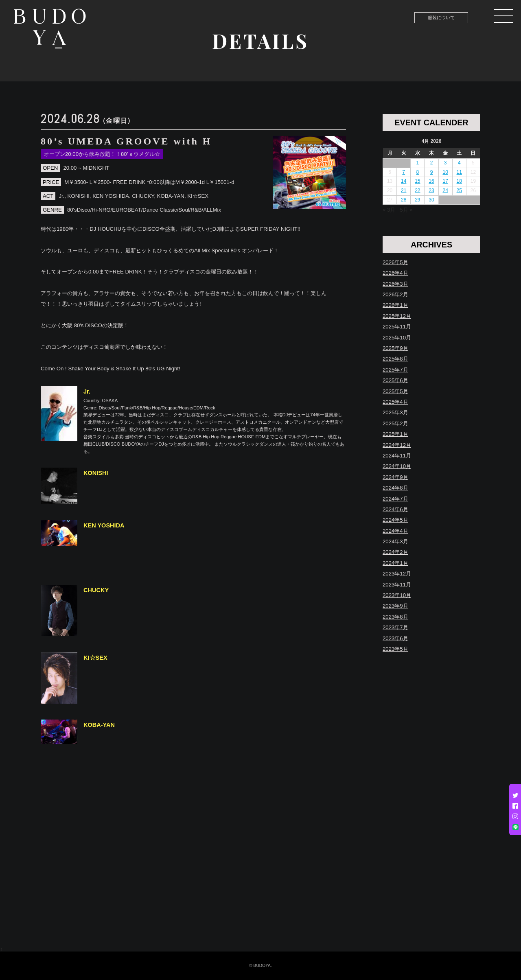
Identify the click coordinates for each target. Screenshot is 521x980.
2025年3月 (395, 412)
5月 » (406, 210)
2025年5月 (395, 391)
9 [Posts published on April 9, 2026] (432, 172)
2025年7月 (395, 370)
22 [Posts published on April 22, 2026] (417, 190)
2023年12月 (397, 574)
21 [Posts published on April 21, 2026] (404, 190)
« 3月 (389, 210)
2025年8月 (395, 359)
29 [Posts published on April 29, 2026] (417, 200)
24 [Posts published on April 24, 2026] (445, 190)
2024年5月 (395, 520)
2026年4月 (395, 273)
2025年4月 (395, 402)
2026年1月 (395, 305)
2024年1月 (395, 563)
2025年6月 (395, 380)
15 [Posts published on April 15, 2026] (417, 181)
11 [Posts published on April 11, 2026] (459, 172)
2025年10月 (397, 338)
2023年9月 (395, 606)
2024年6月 (395, 509)
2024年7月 (395, 499)
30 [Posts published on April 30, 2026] (431, 200)
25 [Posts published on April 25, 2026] (459, 190)
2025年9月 (395, 348)
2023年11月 (397, 585)
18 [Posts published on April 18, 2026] (459, 181)
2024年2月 (395, 552)
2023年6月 (395, 638)
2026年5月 (395, 262)
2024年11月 (397, 456)
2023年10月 (397, 595)
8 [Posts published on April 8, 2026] (418, 172)
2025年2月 (395, 423)
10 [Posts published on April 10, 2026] (445, 172)
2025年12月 (397, 316)
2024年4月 (395, 531)
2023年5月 (395, 649)
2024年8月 (395, 488)
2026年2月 (395, 294)
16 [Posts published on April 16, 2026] (431, 181)
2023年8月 (395, 617)
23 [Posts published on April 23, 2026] (431, 190)
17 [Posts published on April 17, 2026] (445, 181)
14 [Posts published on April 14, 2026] (404, 181)
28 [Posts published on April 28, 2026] (404, 200)
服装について (441, 17)
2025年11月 (397, 327)
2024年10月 (397, 466)
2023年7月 (395, 627)
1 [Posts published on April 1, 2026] (418, 163)
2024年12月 (397, 445)
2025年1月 (395, 434)
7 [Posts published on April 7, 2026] (404, 172)
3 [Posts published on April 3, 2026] (445, 163)
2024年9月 (395, 477)
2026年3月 (395, 284)
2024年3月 (395, 541)
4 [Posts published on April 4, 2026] (459, 163)
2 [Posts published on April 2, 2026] (432, 163)
